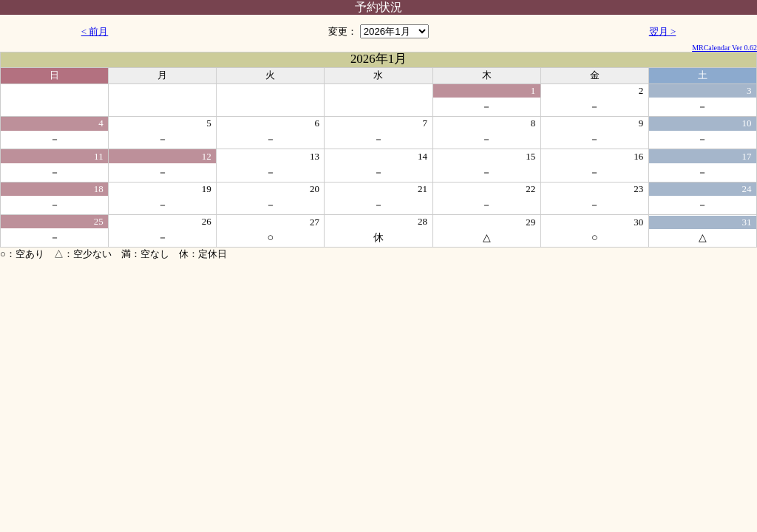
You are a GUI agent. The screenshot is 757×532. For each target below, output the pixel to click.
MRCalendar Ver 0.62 (724, 48)
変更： (378, 31)
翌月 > (663, 31)
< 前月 (95, 31)
